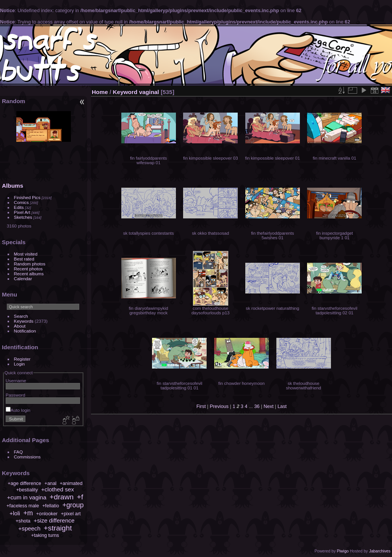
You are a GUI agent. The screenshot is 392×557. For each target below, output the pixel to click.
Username (16, 380)
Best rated (24, 259)
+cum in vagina (27, 497)
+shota (23, 521)
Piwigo (343, 551)
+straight (58, 528)
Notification (25, 331)
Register (22, 359)
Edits (19, 207)
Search (21, 316)
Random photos (30, 264)
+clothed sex (57, 489)
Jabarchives (380, 551)
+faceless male (23, 506)
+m (28, 513)
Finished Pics (27, 197)
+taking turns (45, 535)
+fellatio (50, 506)
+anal (50, 483)
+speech (29, 528)
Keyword (125, 92)
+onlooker (47, 514)
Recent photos (28, 269)
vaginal (149, 92)
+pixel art (71, 514)
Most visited (26, 254)
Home (100, 92)
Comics (21, 202)
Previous (219, 406)
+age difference (24, 483)
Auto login (18, 410)
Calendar (23, 278)
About (20, 326)
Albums (13, 186)
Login (20, 364)
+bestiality (27, 490)
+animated (71, 483)
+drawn (62, 497)
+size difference (54, 520)
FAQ (19, 452)
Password (16, 395)
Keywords (24, 321)
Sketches (23, 217)
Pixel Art (22, 212)
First (201, 406)
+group (73, 505)
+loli (15, 513)
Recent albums (29, 274)
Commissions (27, 457)
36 (257, 406)
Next (268, 406)
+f (80, 497)
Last (282, 406)
